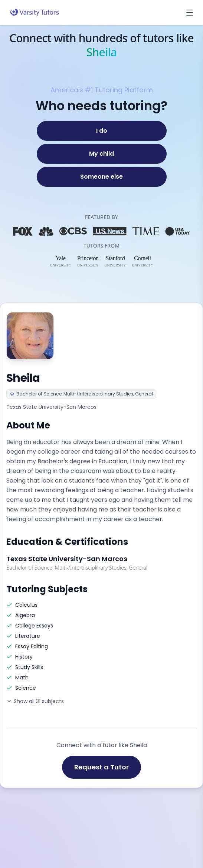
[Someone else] (102, 177)
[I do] (102, 131)
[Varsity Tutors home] (35, 13)
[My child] (102, 154)
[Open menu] (190, 13)
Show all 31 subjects (35, 701)
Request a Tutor (101, 767)
